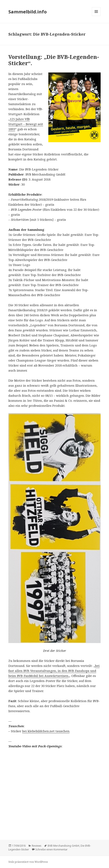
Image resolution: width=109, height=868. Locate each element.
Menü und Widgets (96, 16)
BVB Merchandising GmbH (63, 846)
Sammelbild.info (28, 12)
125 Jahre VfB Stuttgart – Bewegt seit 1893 (26, 124)
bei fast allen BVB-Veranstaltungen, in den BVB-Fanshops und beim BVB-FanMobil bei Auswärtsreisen (54, 671)
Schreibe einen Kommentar (51, 849)
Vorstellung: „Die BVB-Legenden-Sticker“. (54, 60)
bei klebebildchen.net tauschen (46, 731)
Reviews (37, 846)
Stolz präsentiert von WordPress (28, 862)
